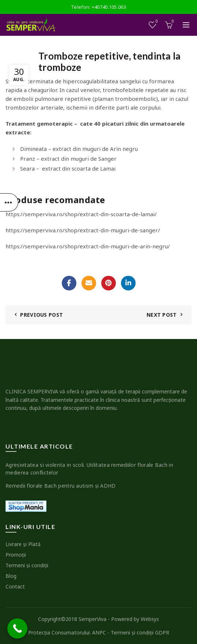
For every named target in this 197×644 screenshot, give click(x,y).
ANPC (99, 632)
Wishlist (156, 22)
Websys (150, 619)
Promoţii (16, 555)
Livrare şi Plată (23, 544)
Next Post (162, 315)
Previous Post (41, 315)
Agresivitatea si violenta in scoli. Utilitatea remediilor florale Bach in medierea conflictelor (89, 469)
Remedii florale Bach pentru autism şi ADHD (61, 486)
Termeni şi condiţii (27, 565)
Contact (15, 586)
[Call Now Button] (17, 628)
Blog (11, 576)
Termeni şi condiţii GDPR (140, 632)
